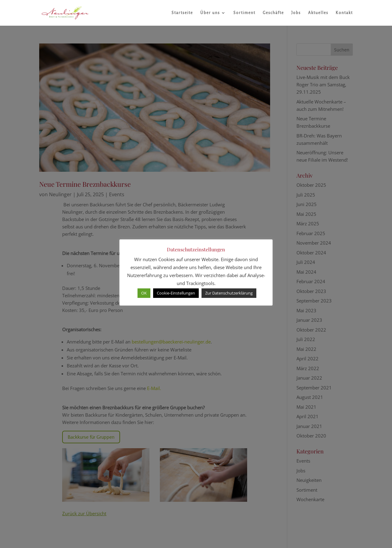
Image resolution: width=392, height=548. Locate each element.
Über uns (210, 13)
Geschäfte (273, 13)
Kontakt (344, 13)
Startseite (182, 13)
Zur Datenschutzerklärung (229, 293)
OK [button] (144, 293)
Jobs (296, 13)
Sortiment (244, 13)
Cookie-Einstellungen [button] (176, 293)
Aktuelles (318, 13)
